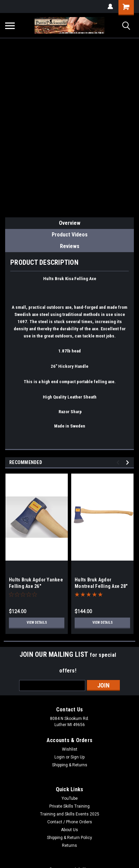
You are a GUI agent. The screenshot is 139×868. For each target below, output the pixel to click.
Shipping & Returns (70, 765)
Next (129, 462)
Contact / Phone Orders (70, 822)
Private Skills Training (69, 806)
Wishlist (70, 749)
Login (60, 757)
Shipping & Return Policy (69, 838)
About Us (69, 830)
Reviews (70, 246)
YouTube (70, 798)
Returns (69, 845)
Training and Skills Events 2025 (70, 814)
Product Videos (70, 235)
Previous (119, 462)
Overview (70, 223)
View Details (37, 623)
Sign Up (78, 757)
